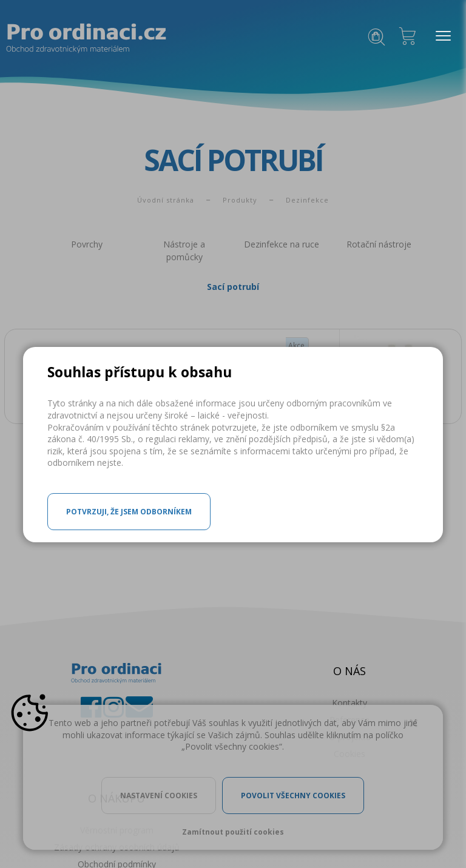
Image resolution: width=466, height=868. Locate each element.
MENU (440, 36)
